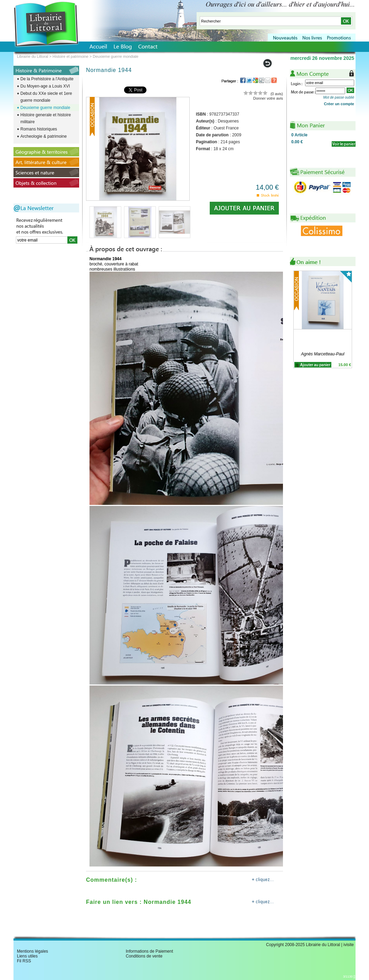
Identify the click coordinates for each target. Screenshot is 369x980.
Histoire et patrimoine (70, 56)
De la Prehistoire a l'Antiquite (47, 79)
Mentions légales (32, 951)
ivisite (349, 945)
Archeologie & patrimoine (44, 136)
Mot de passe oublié (339, 97)
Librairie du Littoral (33, 56)
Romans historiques (39, 129)
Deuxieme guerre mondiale (45, 108)
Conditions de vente (144, 956)
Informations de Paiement (149, 951)
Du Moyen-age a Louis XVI (45, 86)
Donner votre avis (268, 98)
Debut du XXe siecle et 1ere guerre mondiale (46, 97)
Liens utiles (27, 956)
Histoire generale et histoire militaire (46, 118)
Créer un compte (339, 104)
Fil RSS (24, 961)
